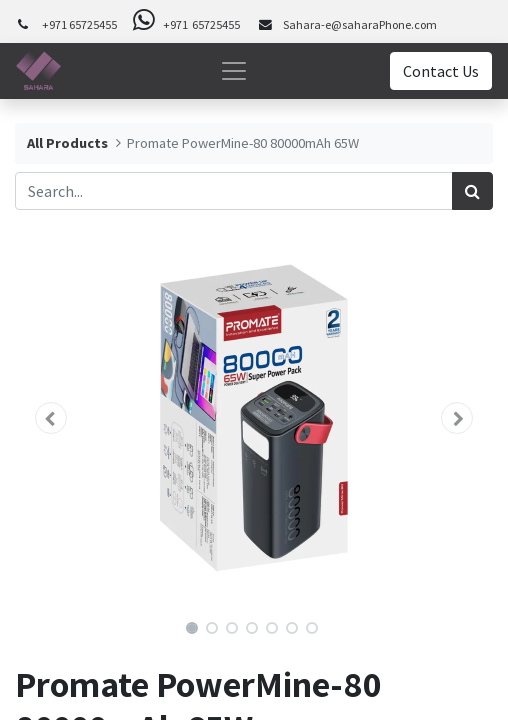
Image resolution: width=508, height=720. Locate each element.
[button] (51, 418)
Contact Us (441, 71)
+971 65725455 (79, 24)
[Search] (472, 191)
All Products (67, 143)
